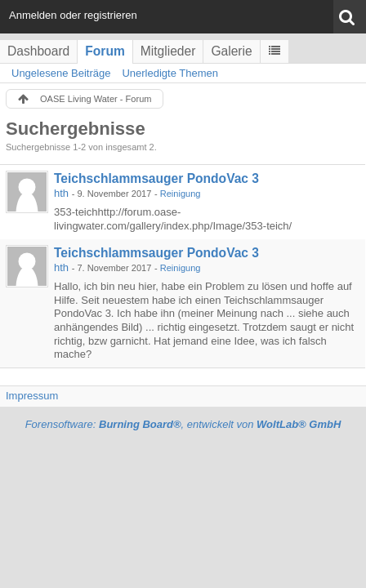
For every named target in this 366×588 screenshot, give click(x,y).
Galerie (231, 51)
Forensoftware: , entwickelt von (183, 424)
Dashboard (38, 51)
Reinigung (181, 194)
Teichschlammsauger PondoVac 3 (156, 178)
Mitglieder (168, 51)
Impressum (32, 396)
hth (61, 193)
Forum (105, 51)
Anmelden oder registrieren (73, 15)
